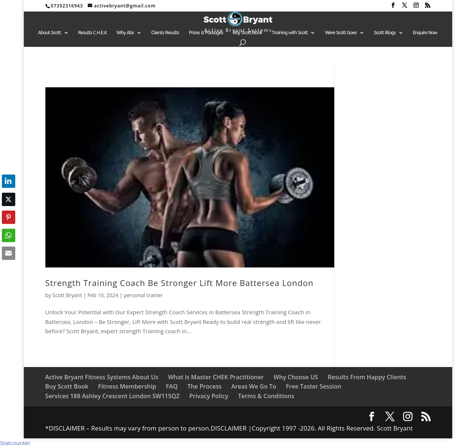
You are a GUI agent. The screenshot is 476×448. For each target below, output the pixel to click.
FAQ (172, 386)
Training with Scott (290, 33)
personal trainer (143, 295)
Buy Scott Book (247, 33)
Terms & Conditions (266, 396)
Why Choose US (296, 377)
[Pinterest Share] (9, 217)
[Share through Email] (9, 253)
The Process (205, 386)
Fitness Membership (127, 386)
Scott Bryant (67, 295)
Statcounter (15, 443)
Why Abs (125, 33)
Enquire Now (425, 33)
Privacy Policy (209, 396)
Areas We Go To (254, 386)
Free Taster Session (314, 386)
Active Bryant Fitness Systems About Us (102, 377)
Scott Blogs (385, 33)
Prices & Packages (206, 33)
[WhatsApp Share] (9, 235)
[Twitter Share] (9, 199)
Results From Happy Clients (367, 377)
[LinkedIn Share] (9, 181)
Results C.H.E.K (92, 33)
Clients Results (165, 33)
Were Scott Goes (341, 33)
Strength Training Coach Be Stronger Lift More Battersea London (181, 283)
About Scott (49, 33)
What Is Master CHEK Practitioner (216, 377)
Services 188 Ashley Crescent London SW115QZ (112, 396)
